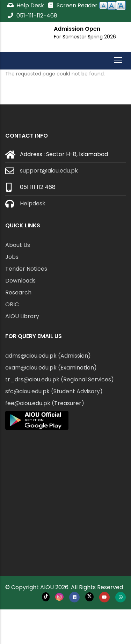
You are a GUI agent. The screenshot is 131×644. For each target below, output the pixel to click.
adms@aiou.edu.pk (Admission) (48, 356)
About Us (18, 245)
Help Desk (26, 5)
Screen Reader (72, 5)
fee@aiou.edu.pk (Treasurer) (45, 403)
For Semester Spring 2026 (85, 37)
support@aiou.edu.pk (49, 171)
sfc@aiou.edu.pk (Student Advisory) (54, 391)
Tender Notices (26, 269)
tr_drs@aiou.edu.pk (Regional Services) (60, 379)
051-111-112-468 (32, 16)
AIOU (47, 587)
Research (18, 292)
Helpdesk (33, 203)
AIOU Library (22, 316)
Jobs (12, 257)
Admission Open (77, 29)
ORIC (12, 304)
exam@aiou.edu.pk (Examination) (51, 368)
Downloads (20, 281)
